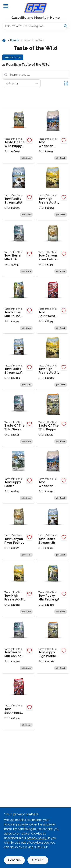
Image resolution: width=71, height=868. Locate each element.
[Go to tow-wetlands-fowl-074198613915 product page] (53, 136)
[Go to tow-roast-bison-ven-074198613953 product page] (53, 192)
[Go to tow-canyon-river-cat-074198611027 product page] (19, 532)
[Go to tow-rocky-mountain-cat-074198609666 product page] (53, 589)
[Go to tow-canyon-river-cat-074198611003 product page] (53, 249)
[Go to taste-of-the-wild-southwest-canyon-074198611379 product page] (19, 702)
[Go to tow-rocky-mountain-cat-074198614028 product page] (19, 306)
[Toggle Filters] (66, 83)
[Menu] (6, 6)
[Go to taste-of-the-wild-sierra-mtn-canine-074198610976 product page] (19, 419)
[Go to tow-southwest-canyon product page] (53, 306)
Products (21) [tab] (13, 57)
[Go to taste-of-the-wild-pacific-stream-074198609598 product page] (19, 362)
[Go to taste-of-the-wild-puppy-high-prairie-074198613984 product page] (53, 419)
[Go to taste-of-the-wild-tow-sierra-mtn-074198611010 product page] (19, 646)
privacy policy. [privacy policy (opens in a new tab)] (37, 838)
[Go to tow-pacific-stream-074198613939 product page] (19, 192)
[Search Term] (36, 26)
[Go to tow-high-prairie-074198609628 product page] (19, 589)
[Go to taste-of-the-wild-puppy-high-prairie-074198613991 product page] (19, 136)
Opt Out (38, 860)
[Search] (66, 26)
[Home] (4, 40)
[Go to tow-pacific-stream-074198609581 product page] (53, 532)
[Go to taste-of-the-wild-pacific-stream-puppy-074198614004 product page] (19, 476)
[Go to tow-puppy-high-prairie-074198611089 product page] (53, 646)
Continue (14, 860)
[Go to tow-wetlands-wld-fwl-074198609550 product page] (53, 476)
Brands (14, 40)
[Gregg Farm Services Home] (36, 8)
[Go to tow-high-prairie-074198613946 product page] (53, 362)
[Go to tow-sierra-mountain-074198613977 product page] (19, 249)
